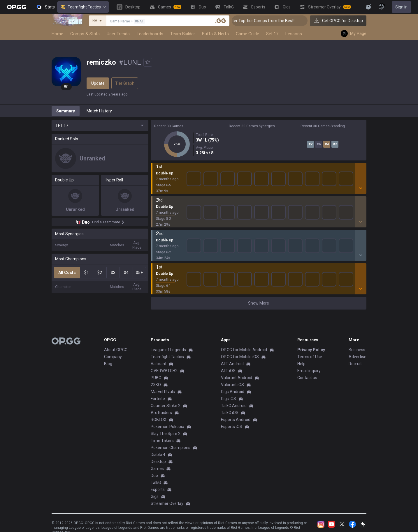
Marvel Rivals (163, 392)
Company (113, 357)
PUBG (156, 378)
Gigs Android (233, 392)
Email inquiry (309, 371)
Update (98, 83)
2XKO (156, 385)
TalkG (156, 482)
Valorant (159, 364)
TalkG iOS (230, 413)
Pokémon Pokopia (167, 427)
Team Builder (183, 34)
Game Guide (247, 34)
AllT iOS (228, 371)
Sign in (401, 7)
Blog (108, 364)
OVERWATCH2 (164, 371)
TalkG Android (234, 406)
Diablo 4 (158, 455)
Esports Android (236, 420)
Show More (259, 303)
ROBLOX (159, 420)
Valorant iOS (232, 385)
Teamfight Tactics (83, 7)
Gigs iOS (229, 399)
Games (157, 469)
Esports (158, 489)
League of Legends (168, 350)
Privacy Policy (311, 350)
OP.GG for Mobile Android (244, 350)
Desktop (158, 462)
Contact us (307, 378)
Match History (99, 111)
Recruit (355, 364)
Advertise (358, 357)
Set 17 (272, 34)
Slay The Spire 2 (166, 434)
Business (357, 350)
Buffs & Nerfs (215, 34)
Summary (66, 111)
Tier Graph (125, 83)
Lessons (294, 34)
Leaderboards (150, 34)
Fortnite (158, 399)
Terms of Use (310, 357)
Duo (154, 476)
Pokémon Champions (171, 448)
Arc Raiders (161, 413)
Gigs (155, 496)
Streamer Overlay (167, 503)
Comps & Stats (85, 34)
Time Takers (162, 441)
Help (301, 364)
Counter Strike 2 (166, 406)
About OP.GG (116, 350)
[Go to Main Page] (17, 7)
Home (57, 34)
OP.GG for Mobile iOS (240, 357)
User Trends (118, 34)
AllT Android (232, 364)
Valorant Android (237, 378)
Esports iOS (232, 427)
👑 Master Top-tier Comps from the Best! (267, 21)
